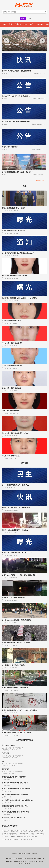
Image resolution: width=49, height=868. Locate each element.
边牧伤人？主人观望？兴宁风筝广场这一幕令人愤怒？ (20, 575)
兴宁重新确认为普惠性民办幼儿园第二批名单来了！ (19, 253)
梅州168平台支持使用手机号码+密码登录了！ (17, 96)
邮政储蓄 (34, 837)
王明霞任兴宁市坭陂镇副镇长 (12, 321)
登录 (23, 18)
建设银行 (27, 837)
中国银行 (5, 837)
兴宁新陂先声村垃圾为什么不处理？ (14, 665)
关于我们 (15, 854)
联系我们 (21, 854)
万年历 (31, 831)
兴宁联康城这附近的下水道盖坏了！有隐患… (17, 643)
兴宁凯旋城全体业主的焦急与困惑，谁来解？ (17, 620)
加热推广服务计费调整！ (10, 147)
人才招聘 (39, 24)
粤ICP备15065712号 (20, 861)
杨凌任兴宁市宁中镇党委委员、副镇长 (14, 276)
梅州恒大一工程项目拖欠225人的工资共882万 (17, 553)
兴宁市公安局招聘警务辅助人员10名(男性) (16, 812)
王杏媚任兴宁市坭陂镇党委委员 (12, 343)
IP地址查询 (6, 831)
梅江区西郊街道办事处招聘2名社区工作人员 (16, 789)
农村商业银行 (6, 840)
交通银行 (23, 840)
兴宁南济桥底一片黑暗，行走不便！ (14, 598)
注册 (30, 18)
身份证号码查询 (39, 831)
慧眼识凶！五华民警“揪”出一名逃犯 (14, 208)
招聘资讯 (29, 740)
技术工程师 (6, 769)
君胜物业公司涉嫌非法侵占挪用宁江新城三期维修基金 (20, 710)
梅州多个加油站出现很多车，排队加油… (15, 530)
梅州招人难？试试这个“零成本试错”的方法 (16, 508)
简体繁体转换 (14, 834)
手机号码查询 (15, 831)
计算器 (32, 834)
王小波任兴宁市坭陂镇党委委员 (12, 366)
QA (3, 761)
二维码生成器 (40, 834)
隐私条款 (34, 854)
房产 (32, 24)
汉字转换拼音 (24, 834)
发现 (10, 24)
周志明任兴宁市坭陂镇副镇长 (12, 456)
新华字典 (24, 831)
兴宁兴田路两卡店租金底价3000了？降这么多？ (17, 172)
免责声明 (28, 854)
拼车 (25, 24)
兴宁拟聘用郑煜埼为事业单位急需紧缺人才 (16, 794)
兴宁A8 (29, 840)
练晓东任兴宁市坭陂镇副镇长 (12, 388)
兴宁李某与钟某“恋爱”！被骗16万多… (15, 231)
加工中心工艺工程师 (9, 745)
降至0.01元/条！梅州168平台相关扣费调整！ (17, 121)
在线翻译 (5, 834)
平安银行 (15, 840)
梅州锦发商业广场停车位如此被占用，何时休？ (17, 733)
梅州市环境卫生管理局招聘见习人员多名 (15, 783)
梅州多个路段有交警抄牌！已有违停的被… (16, 688)
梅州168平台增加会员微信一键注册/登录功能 (17, 71)
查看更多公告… (41, 181)
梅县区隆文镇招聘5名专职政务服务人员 (15, 806)
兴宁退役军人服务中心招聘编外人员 (14, 818)
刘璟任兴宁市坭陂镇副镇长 (11, 411)
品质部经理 (6, 753)
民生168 (18, 24)
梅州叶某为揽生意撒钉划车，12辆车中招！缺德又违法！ (20, 298)
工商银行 (12, 837)
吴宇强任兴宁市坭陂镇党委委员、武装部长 (16, 433)
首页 (4, 24)
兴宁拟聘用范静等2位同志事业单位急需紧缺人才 (18, 800)
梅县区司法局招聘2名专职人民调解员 (14, 777)
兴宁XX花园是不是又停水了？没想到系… (15, 485)
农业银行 (20, 837)
